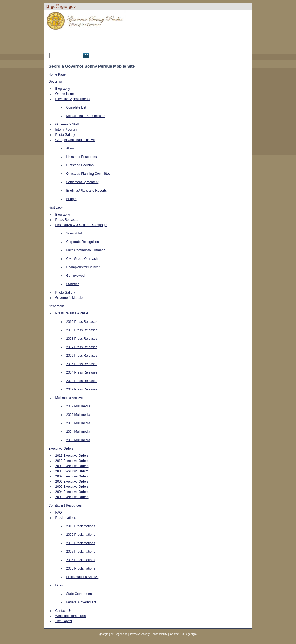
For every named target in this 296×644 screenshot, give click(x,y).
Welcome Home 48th (71, 616)
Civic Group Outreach (82, 259)
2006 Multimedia (78, 415)
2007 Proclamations (81, 552)
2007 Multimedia (78, 406)
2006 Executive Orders (72, 482)
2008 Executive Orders (72, 471)
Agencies (122, 634)
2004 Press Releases (82, 372)
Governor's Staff (67, 124)
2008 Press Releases (82, 339)
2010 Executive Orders (72, 461)
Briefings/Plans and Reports (87, 191)
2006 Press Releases (82, 356)
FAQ (59, 513)
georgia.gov (106, 634)
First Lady (56, 207)
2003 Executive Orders (72, 497)
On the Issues (65, 94)
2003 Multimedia (78, 440)
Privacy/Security (140, 634)
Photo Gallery (65, 135)
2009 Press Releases (82, 330)
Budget (71, 199)
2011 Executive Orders (72, 456)
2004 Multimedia (78, 432)
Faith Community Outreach (86, 250)
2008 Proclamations (81, 543)
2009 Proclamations (81, 535)
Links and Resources (82, 157)
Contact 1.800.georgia (183, 634)
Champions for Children (83, 267)
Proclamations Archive (83, 577)
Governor (55, 82)
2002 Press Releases (82, 389)
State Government (80, 594)
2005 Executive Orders (72, 487)
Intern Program (66, 130)
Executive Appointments (73, 99)
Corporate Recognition (83, 242)
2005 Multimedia (78, 423)
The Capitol (64, 621)
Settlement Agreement (83, 182)
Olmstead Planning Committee (89, 174)
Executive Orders (61, 449)
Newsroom (56, 306)
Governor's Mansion (70, 298)
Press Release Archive (72, 313)
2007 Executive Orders (72, 476)
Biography (63, 89)
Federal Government (81, 602)
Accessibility (160, 634)
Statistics (73, 284)
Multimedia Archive (69, 398)
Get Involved (75, 276)
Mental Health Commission (86, 116)
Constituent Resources (65, 505)
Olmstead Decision (80, 165)
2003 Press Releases (82, 381)
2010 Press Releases (82, 322)
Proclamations (66, 518)
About (71, 148)
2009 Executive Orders (72, 466)
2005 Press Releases (82, 364)
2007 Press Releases (82, 347)
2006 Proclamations (81, 560)
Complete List (76, 107)
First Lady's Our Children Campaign (81, 225)
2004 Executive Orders (72, 492)
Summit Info (75, 233)
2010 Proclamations (81, 526)
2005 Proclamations (81, 568)
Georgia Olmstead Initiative (75, 140)
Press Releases (67, 220)
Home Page (57, 74)
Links (59, 585)
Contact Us (63, 611)
